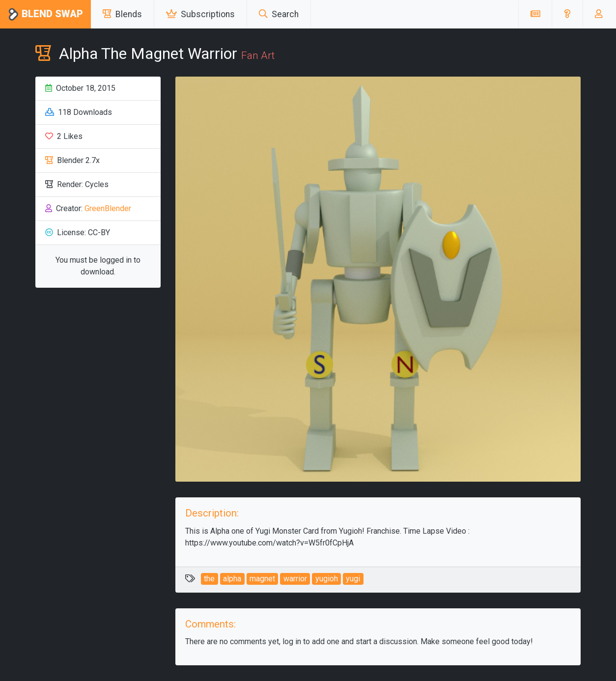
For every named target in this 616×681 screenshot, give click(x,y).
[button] (567, 14)
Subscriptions (200, 14)
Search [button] (279, 14)
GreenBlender (108, 208)
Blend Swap (45, 14)
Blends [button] (122, 14)
